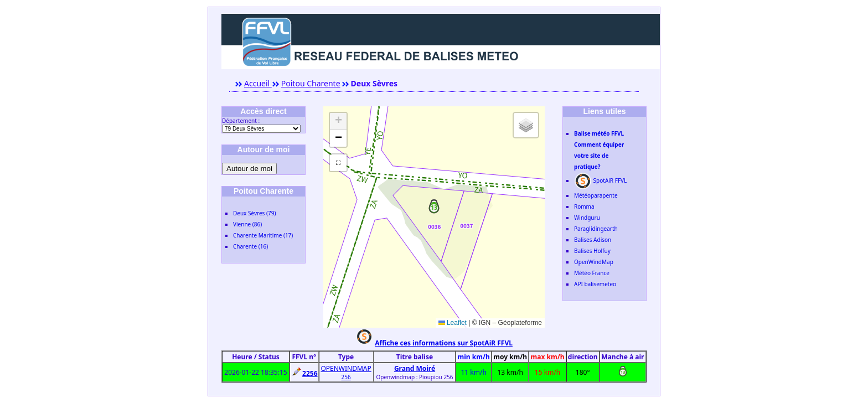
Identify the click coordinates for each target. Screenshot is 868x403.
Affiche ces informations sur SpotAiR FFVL (444, 343)
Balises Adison (593, 240)
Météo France (592, 273)
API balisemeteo (595, 284)
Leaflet (453, 323)
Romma (584, 206)
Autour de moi (249, 169)
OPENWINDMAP (346, 368)
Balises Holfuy (592, 251)
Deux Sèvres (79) (254, 213)
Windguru (587, 218)
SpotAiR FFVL (600, 180)
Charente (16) (250, 246)
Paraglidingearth (596, 229)
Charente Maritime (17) (263, 235)
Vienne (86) (247, 224)
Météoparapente (596, 195)
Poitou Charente (311, 83)
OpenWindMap (594, 262)
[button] (434, 208)
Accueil (258, 83)
